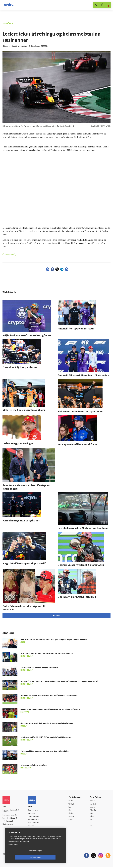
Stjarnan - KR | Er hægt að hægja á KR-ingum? (39, 668)
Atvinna (93, 807)
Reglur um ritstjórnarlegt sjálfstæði (12, 811)
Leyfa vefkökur (50, 857)
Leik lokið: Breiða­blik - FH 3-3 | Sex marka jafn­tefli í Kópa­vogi (46, 737)
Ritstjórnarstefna (36, 820)
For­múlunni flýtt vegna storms (20, 367)
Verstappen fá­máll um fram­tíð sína (78, 444)
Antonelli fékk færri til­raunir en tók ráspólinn (83, 376)
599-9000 (10, 825)
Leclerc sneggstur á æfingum (18, 444)
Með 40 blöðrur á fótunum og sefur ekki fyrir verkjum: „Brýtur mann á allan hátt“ (54, 640)
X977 (93, 823)
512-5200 (37, 810)
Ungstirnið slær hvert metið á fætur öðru (81, 565)
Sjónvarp (74, 817)
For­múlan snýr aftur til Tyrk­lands (21, 521)
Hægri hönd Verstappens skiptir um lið (24, 564)
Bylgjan (93, 817)
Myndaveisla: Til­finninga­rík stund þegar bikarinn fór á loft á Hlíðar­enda (50, 710)
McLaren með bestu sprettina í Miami (24, 410)
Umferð (33, 830)
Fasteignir (94, 804)
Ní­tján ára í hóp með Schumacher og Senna (27, 336)
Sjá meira (56, 616)
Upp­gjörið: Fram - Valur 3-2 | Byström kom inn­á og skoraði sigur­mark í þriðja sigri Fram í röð (59, 682)
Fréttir (73, 801)
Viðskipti (74, 804)
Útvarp (73, 820)
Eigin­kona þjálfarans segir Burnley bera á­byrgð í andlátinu (45, 751)
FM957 (93, 820)
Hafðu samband (36, 817)
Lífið (72, 811)
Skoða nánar (13, 851)
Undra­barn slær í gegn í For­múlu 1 (77, 597)
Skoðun (73, 814)
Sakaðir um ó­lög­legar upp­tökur (34, 765)
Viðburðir (94, 811)
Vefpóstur (34, 833)
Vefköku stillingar (21, 857)
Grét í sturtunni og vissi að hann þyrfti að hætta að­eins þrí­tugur (47, 723)
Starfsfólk (34, 826)
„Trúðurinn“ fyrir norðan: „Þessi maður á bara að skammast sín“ (47, 654)
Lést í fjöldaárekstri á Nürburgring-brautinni (83, 528)
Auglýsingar (34, 814)
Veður (93, 814)
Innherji (94, 801)
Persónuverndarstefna (11, 816)
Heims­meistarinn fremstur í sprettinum (80, 412)
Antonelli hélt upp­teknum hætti (76, 329)
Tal (92, 827)
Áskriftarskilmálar (37, 823)
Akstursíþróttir (9, 255)
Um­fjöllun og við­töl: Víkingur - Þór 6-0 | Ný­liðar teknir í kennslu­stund (49, 696)
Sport (72, 807)
